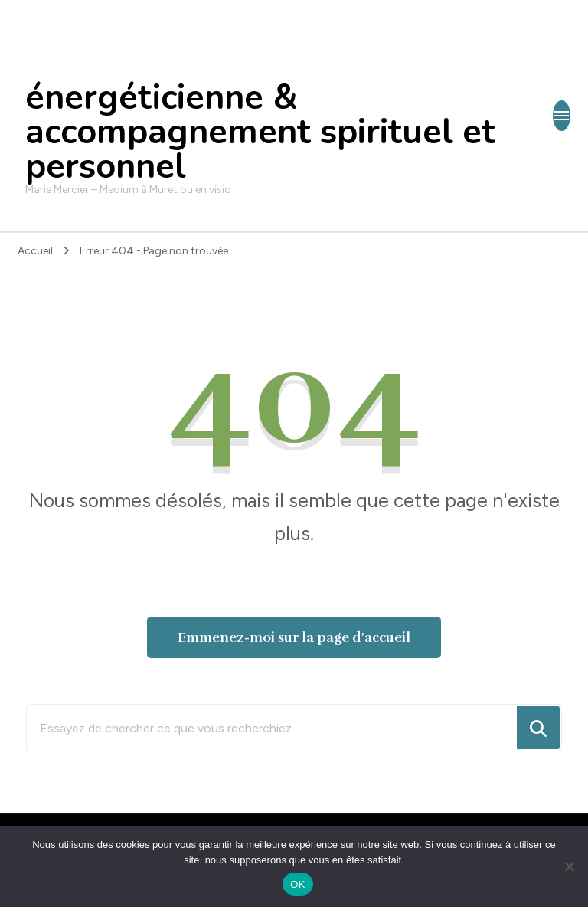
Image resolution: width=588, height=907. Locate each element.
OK (297, 884)
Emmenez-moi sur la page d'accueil (294, 637)
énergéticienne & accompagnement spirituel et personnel (260, 132)
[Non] (569, 866)
